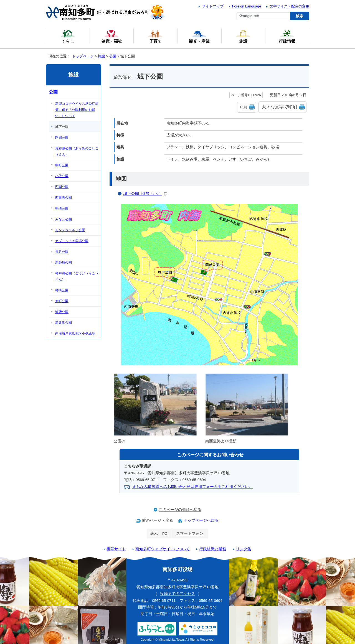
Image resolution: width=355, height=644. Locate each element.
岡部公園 (62, 138)
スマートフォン (190, 534)
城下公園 (145, 194)
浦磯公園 (62, 312)
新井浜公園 (64, 323)
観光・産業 (199, 36)
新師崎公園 (64, 263)
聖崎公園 (62, 208)
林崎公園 (62, 290)
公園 (113, 56)
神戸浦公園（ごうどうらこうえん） (77, 276)
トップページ (83, 56)
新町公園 (62, 301)
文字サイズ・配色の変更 (289, 6)
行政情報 (287, 36)
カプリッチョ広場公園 (72, 241)
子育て (155, 36)
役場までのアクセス (177, 594)
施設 (102, 56)
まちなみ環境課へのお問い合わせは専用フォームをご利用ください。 (192, 487)
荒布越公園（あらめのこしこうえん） (77, 151)
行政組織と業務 (213, 549)
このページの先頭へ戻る (180, 510)
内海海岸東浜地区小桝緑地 (75, 334)
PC (165, 534)
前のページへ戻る (158, 520)
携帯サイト (116, 549)
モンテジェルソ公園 (70, 230)
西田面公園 (64, 198)
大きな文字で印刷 (279, 107)
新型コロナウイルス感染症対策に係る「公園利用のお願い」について (77, 110)
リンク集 (244, 549)
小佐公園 (62, 176)
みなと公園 (64, 219)
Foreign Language (247, 6)
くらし (68, 36)
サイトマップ (213, 6)
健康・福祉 (112, 36)
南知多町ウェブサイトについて (163, 549)
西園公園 (62, 187)
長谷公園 (62, 252)
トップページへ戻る (201, 520)
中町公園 (62, 165)
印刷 (244, 107)
